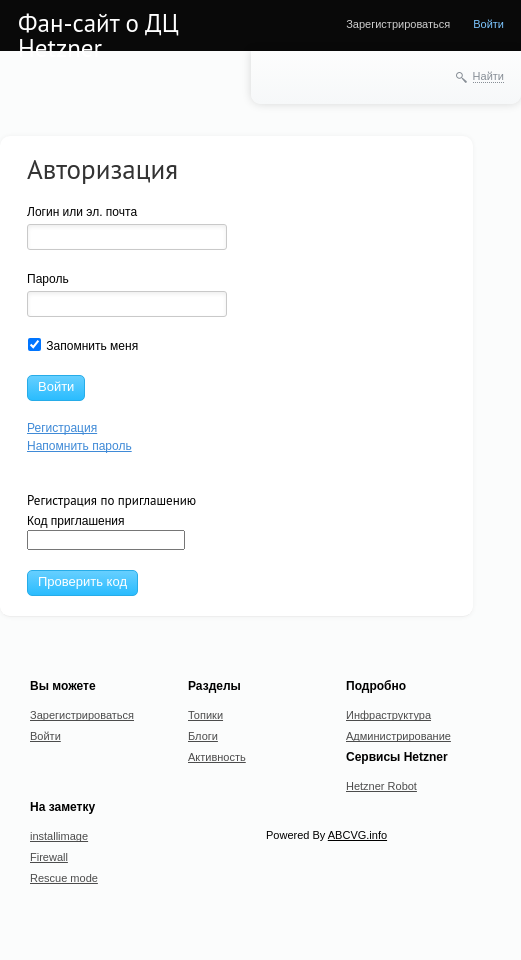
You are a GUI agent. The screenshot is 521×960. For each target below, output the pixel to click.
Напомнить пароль (79, 446)
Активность (217, 757)
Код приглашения (106, 532)
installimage (59, 836)
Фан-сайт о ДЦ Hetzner (98, 35)
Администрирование (398, 736)
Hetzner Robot (381, 786)
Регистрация (62, 428)
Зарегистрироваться (398, 24)
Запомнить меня (83, 345)
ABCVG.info (357, 835)
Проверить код (82, 581)
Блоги (203, 736)
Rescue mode (64, 878)
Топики (205, 715)
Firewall (49, 857)
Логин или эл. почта (82, 212)
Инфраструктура (388, 715)
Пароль (48, 279)
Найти (488, 76)
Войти (488, 24)
